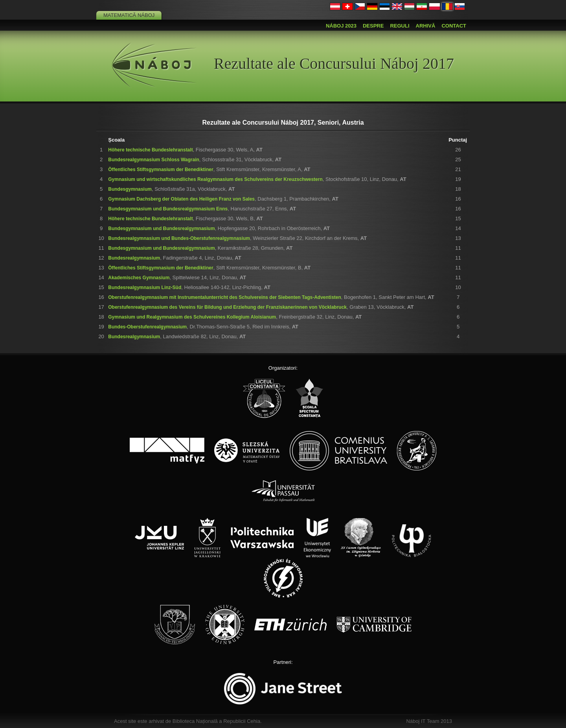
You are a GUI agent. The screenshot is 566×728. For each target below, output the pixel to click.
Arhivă (426, 26)
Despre (373, 26)
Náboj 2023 (341, 26)
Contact (454, 26)
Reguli (400, 26)
